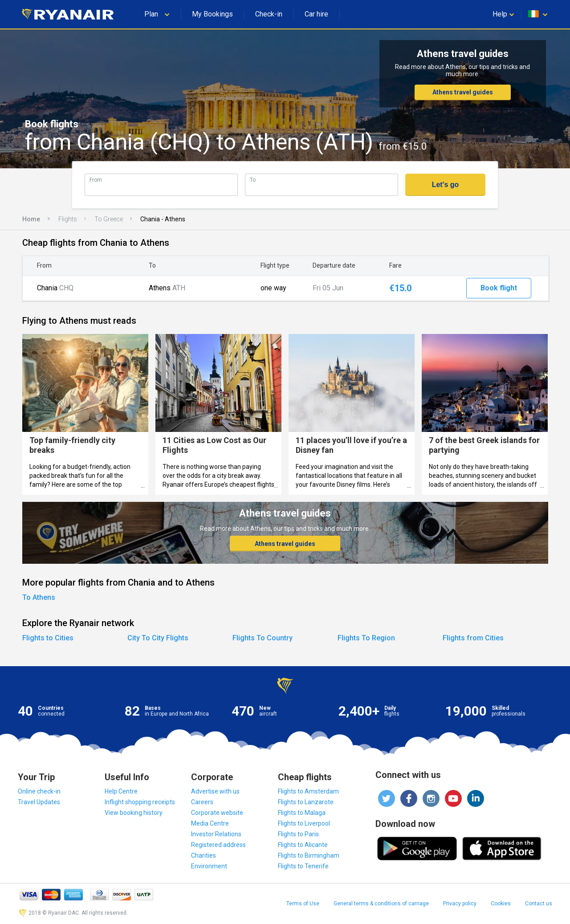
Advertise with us (215, 791)
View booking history (134, 813)
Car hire (316, 14)
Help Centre (121, 791)
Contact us (539, 904)
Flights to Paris (298, 834)
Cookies (501, 904)
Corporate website (217, 813)
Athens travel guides (463, 92)
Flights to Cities (48, 638)
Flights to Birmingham (309, 855)
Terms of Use (303, 904)
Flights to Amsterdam (308, 791)
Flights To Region (366, 638)
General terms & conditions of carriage (381, 904)
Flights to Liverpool (304, 823)
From (96, 180)
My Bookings (212, 14)
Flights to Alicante (303, 845)
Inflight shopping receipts (140, 802)
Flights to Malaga (302, 813)
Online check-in (39, 791)
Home (31, 219)
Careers (202, 802)
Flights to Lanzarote (306, 802)
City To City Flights (158, 638)
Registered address (218, 845)
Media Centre (210, 823)
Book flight (499, 288)
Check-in (269, 14)
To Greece (109, 219)
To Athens (39, 597)
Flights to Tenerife (303, 866)
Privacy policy (460, 904)
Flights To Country (263, 638)
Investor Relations (216, 834)
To (253, 180)
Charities (204, 855)
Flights (68, 219)
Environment (209, 866)
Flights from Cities (473, 638)
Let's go (446, 185)
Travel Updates (39, 802)
